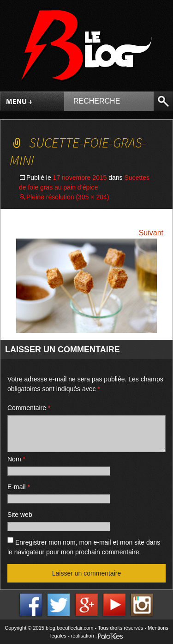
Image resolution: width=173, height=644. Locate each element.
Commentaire (29, 408)
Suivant (151, 233)
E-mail (19, 487)
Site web (20, 515)
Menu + (19, 102)
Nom (16, 459)
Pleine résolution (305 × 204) (68, 197)
